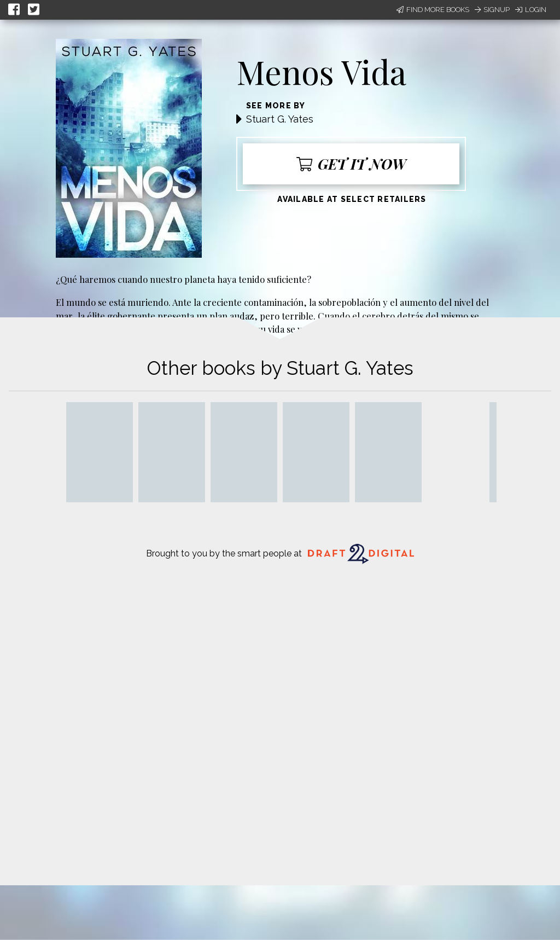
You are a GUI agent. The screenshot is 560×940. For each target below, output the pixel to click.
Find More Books (433, 10)
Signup (492, 10)
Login (531, 10)
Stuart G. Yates (280, 119)
